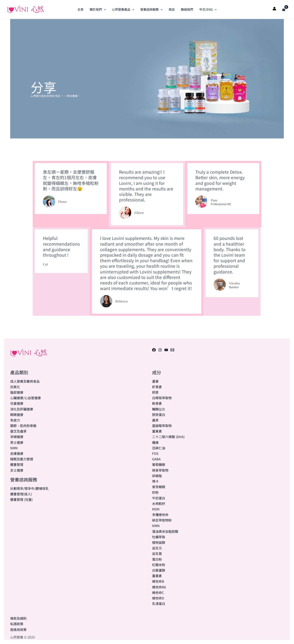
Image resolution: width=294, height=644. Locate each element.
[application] (104, 9)
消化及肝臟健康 (22, 409)
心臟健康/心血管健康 (26, 398)
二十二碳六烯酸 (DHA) (168, 437)
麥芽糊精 (159, 487)
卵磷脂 (157, 476)
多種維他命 (160, 515)
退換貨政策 (18, 629)
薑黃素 (157, 431)
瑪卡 (155, 481)
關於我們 (98, 9)
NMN (14, 448)
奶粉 (155, 492)
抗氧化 (15, 387)
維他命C (158, 592)
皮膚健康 (17, 453)
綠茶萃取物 (160, 470)
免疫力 (15, 420)
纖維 (155, 442)
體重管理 (17, 464)
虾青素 (157, 387)
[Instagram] (160, 350)
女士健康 (17, 470)
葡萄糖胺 (159, 464)
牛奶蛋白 (159, 498)
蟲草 (155, 420)
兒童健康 (17, 403)
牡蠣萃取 (159, 537)
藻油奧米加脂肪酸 (165, 531)
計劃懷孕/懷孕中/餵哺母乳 (29, 488)
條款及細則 (18, 618)
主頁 (80, 9)
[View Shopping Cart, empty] (284, 9)
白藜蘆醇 (159, 570)
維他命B (158, 581)
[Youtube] (166, 350)
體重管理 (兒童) (21, 499)
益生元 (157, 548)
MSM (156, 509)
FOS (155, 453)
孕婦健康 (17, 437)
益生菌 (157, 553)
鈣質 (155, 392)
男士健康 (17, 442)
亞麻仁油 (159, 448)
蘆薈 (155, 381)
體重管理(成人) (21, 494)
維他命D (158, 598)
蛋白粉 (157, 559)
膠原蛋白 (159, 415)
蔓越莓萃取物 (162, 426)
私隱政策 (17, 624)
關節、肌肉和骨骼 (23, 426)
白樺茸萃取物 (162, 398)
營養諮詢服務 (151, 9)
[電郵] (172, 350)
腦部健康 (17, 392)
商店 (172, 9)
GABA (156, 459)
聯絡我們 (187, 9)
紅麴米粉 (159, 565)
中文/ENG (208, 9)
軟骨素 (157, 403)
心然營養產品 (123, 9)
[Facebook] (154, 350)
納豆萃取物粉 (162, 520)
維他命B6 (159, 587)
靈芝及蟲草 (18, 431)
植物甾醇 (159, 542)
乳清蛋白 (159, 604)
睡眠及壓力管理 (22, 459)
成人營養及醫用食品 (25, 381)
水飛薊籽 (159, 504)
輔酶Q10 (158, 409)
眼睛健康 (17, 415)
